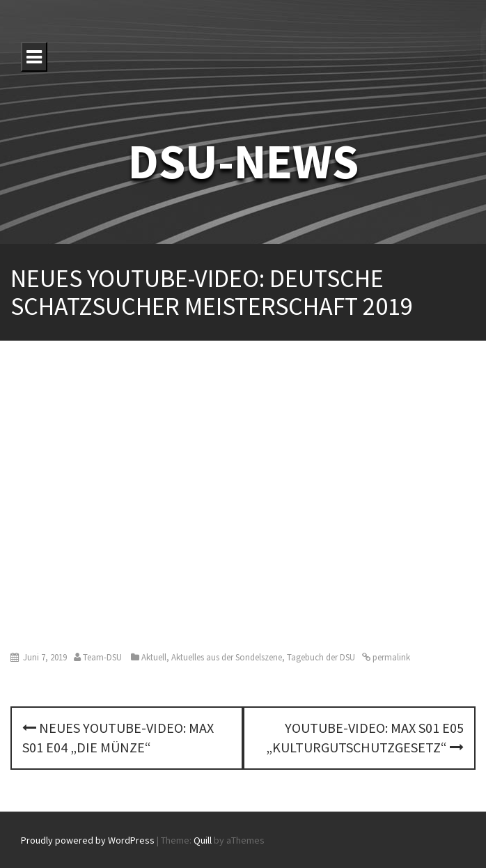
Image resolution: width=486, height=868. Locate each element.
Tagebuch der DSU (321, 657)
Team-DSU (102, 657)
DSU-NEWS (243, 161)
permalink (390, 657)
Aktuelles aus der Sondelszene (227, 657)
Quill (203, 840)
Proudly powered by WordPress (88, 840)
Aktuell (154, 657)
